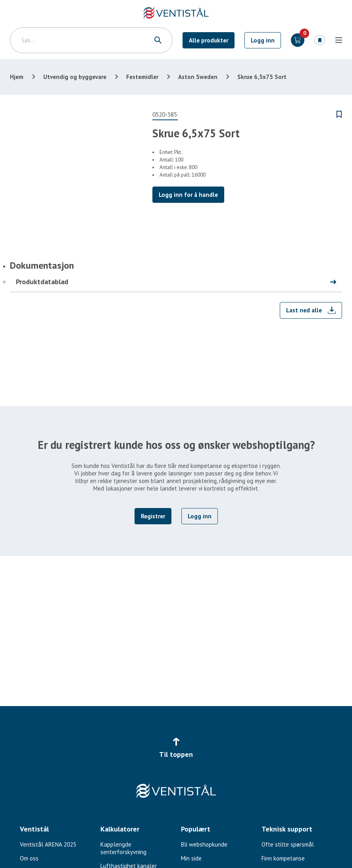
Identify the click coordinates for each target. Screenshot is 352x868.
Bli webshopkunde (204, 844)
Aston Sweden (198, 77)
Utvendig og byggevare (75, 77)
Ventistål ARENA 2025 (48, 844)
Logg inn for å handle (188, 195)
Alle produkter (209, 40)
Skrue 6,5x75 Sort (262, 77)
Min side (191, 858)
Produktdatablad (42, 282)
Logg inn (263, 40)
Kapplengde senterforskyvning (123, 848)
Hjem (17, 77)
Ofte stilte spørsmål (288, 844)
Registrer (153, 516)
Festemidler (142, 77)
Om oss (29, 858)
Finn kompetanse (283, 858)
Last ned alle (304, 310)
